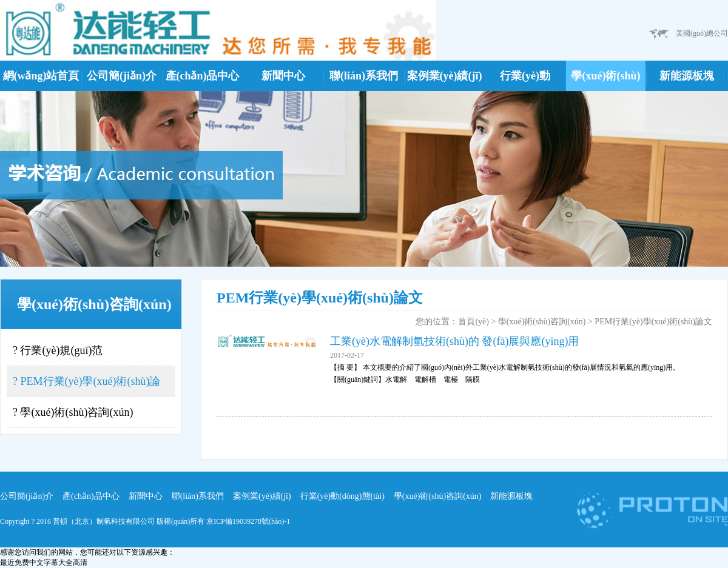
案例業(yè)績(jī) (445, 76)
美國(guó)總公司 (702, 33)
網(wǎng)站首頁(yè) (41, 80)
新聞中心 (283, 76)
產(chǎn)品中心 (203, 76)
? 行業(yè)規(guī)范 (58, 350)
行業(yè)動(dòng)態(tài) (525, 80)
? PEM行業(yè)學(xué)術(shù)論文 (86, 386)
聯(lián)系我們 (364, 76)
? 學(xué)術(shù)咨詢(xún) (73, 412)
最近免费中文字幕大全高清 (44, 563)
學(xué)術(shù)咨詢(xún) (605, 80)
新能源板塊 (687, 76)
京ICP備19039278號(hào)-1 (248, 521)
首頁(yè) (474, 322)
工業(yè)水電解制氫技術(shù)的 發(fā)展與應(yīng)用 (454, 341)
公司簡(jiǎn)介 (122, 76)
